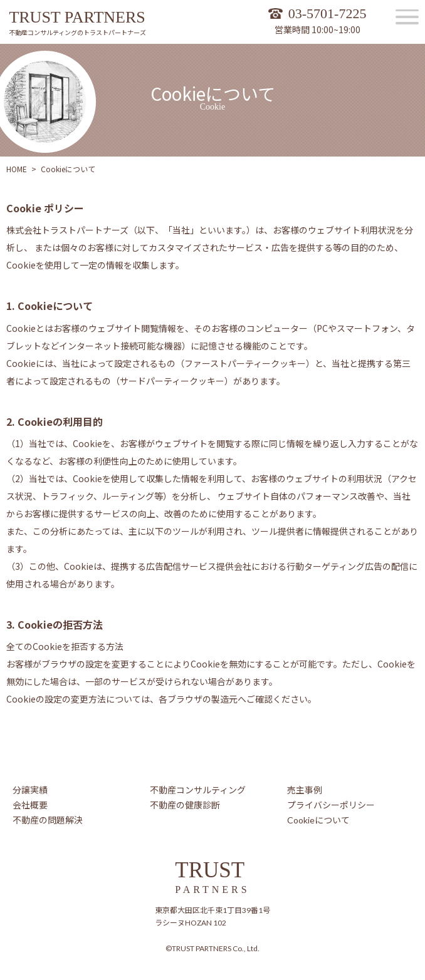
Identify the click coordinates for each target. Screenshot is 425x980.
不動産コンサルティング (198, 790)
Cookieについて (318, 820)
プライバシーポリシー (331, 805)
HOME (17, 169)
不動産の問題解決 (48, 820)
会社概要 (30, 805)
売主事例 (305, 790)
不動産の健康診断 (185, 805)
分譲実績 (30, 790)
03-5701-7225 (328, 13)
